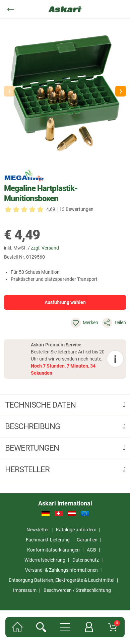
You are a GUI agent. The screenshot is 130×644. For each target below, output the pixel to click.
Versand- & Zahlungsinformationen (61, 570)
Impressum (25, 590)
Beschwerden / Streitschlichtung (77, 590)
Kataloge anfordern (76, 530)
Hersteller (28, 469)
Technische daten (41, 405)
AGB (91, 550)
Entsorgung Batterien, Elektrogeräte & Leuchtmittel (61, 580)
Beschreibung (33, 426)
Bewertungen (33, 448)
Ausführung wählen (65, 302)
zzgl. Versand (45, 248)
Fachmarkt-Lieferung (48, 540)
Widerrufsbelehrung (45, 560)
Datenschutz (86, 560)
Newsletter (38, 530)
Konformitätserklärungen (53, 550)
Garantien (87, 540)
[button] (121, 91)
